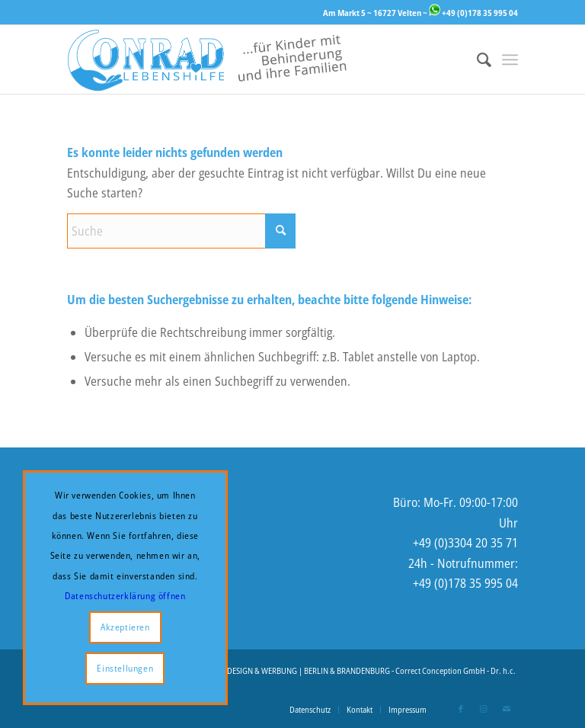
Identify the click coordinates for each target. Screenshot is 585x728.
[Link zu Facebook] (461, 709)
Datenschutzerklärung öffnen (125, 596)
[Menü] (510, 59)
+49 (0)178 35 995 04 (473, 13)
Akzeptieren (125, 627)
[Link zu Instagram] (484, 709)
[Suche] (476, 59)
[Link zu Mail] (507, 709)
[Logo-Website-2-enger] (207, 59)
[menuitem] (476, 59)
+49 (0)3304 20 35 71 (465, 543)
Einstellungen (125, 668)
